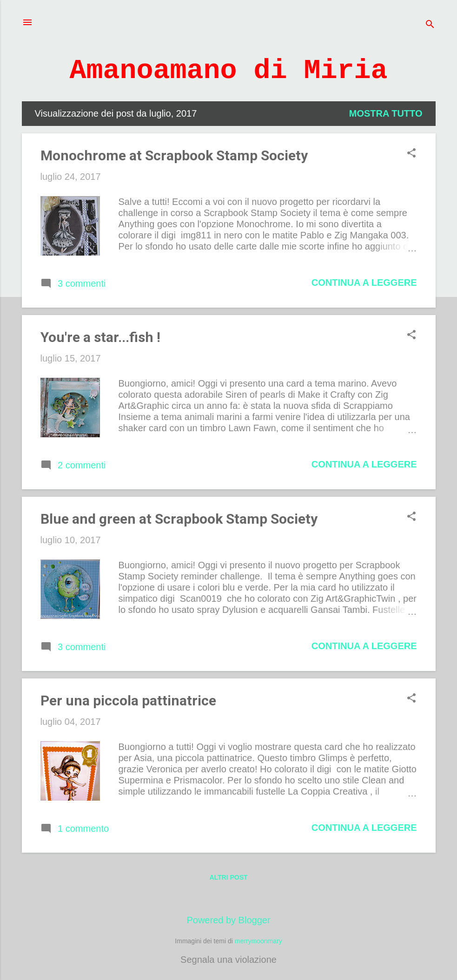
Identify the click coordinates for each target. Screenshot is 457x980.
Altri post (228, 877)
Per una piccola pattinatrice (128, 700)
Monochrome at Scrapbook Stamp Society (174, 155)
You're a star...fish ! (100, 337)
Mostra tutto (386, 113)
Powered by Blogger (228, 920)
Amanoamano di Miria (228, 71)
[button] (411, 154)
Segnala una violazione (228, 960)
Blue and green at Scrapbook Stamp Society (179, 519)
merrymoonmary (258, 941)
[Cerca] (430, 25)
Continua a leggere (364, 283)
